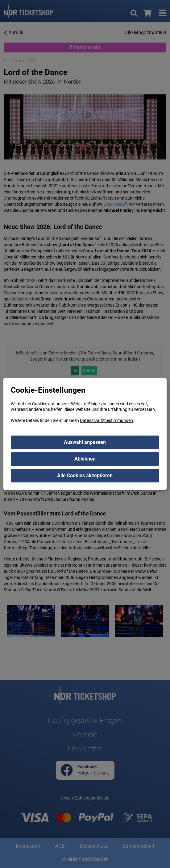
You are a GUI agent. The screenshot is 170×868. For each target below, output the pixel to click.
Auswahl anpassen (85, 442)
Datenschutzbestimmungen (106, 420)
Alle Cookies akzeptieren (85, 475)
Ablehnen (85, 459)
